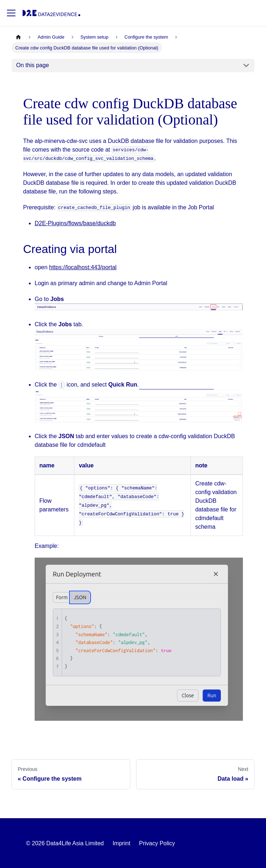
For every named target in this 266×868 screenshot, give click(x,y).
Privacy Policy (157, 843)
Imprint (121, 843)
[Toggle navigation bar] (11, 13)
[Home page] (18, 37)
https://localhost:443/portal (83, 267)
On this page (33, 65)
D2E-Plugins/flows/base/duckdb (75, 223)
